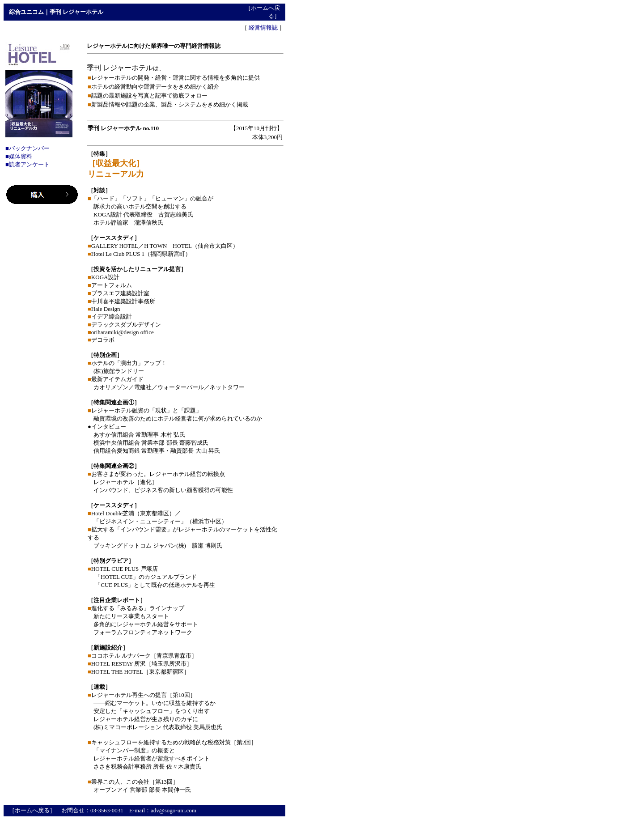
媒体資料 (21, 156)
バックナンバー (29, 148)
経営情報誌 (263, 28)
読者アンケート (29, 164)
